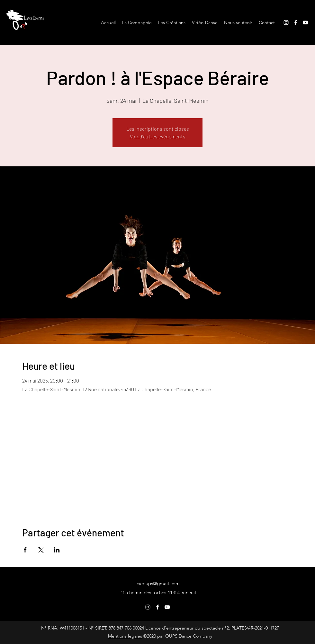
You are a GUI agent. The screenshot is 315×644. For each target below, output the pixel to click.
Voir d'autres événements (158, 136)
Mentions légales (125, 636)
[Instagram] (286, 22)
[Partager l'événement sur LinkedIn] (57, 550)
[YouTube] (305, 22)
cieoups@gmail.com (158, 583)
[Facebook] (296, 22)
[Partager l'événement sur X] (41, 550)
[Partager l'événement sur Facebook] (25, 550)
